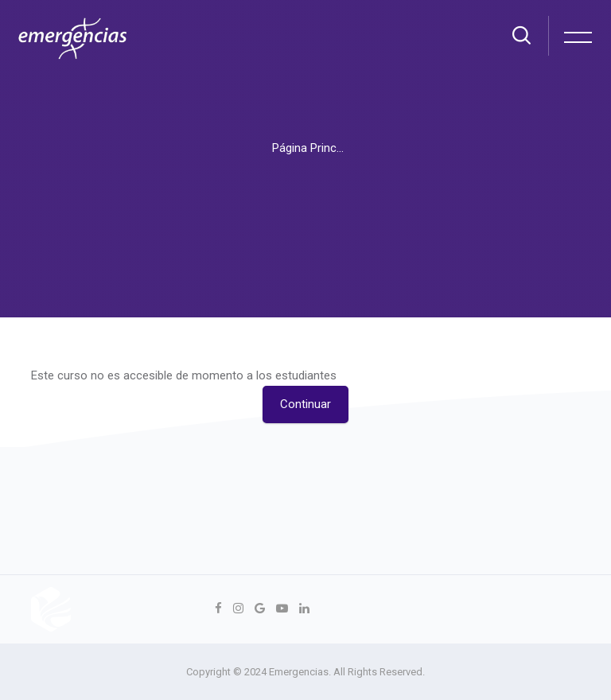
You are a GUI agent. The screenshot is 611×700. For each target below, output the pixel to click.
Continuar (305, 404)
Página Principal (313, 148)
